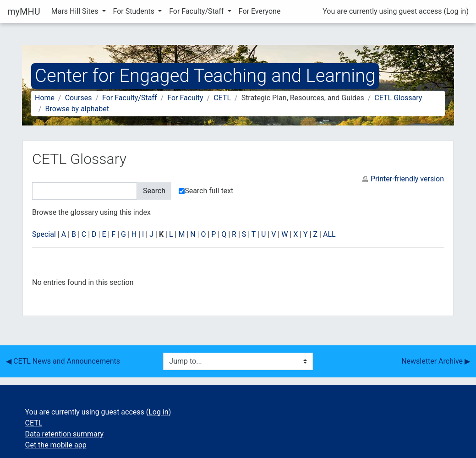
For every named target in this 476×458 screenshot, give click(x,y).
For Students (135, 11)
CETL (222, 98)
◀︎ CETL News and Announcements (63, 361)
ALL (329, 234)
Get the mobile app (56, 445)
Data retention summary (64, 434)
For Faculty (185, 98)
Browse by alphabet (77, 109)
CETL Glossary (398, 98)
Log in (456, 11)
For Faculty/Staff (197, 11)
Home (45, 98)
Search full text (206, 191)
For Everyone (260, 11)
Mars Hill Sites (76, 11)
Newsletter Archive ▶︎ (436, 361)
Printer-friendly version (407, 179)
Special (44, 234)
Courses (79, 98)
